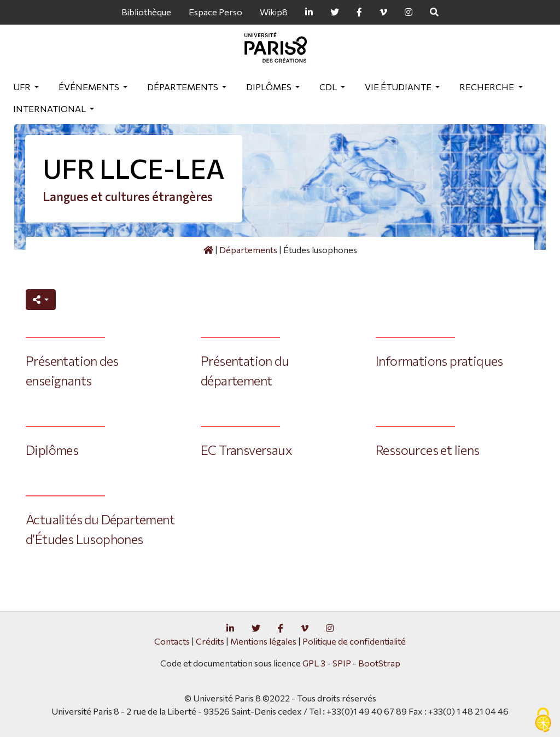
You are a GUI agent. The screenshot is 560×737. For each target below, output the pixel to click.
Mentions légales (263, 641)
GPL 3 (314, 663)
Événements (90, 87)
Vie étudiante (399, 87)
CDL (329, 87)
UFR (23, 87)
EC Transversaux (246, 450)
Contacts (172, 641)
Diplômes (270, 87)
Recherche (488, 87)
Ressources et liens (428, 450)
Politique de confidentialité (354, 641)
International (50, 109)
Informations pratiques (439, 361)
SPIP (342, 663)
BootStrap (379, 663)
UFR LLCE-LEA (134, 168)
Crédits (210, 641)
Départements (183, 87)
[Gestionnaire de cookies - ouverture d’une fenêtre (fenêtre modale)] (543, 721)
